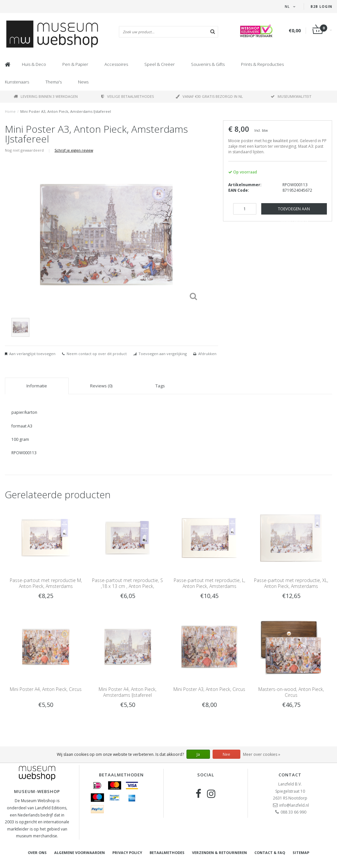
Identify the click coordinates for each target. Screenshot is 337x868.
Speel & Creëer (160, 64)
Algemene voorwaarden (80, 853)
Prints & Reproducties (262, 64)
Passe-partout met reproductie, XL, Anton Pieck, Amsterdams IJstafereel (291, 586)
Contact (290, 775)
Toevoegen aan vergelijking (163, 354)
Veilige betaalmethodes (128, 96)
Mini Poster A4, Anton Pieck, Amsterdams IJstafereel (128, 692)
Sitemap (301, 853)
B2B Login (321, 7)
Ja (198, 754)
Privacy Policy (127, 853)
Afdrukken (207, 354)
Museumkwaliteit (291, 96)
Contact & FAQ (270, 853)
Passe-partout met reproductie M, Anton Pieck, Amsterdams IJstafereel (46, 586)
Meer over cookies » (262, 754)
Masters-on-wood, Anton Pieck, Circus (291, 692)
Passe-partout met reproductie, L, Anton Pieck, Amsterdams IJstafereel (209, 586)
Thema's (54, 82)
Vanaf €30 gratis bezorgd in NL (209, 96)
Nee (226, 754)
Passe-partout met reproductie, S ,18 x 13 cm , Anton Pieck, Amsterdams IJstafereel (128, 586)
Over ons (37, 853)
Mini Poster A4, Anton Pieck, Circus (46, 689)
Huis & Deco (34, 64)
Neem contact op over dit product (97, 354)
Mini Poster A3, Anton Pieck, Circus (209, 689)
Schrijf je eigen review (74, 150)
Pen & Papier (75, 64)
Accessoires (116, 64)
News (83, 82)
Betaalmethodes (167, 853)
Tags (160, 386)
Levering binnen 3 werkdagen (46, 96)
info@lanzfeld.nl (294, 805)
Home (10, 111)
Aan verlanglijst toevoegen (32, 354)
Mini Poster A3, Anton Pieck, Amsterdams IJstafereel (66, 111)
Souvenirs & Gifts (208, 64)
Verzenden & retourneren (219, 853)
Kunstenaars (17, 82)
